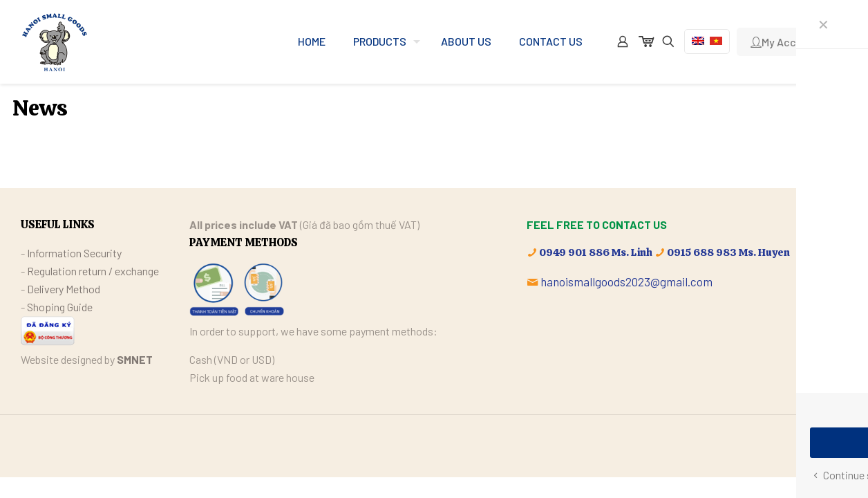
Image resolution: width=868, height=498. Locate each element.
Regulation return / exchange (93, 271)
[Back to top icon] (833, 444)
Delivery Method (64, 289)
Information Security (74, 253)
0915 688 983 (702, 252)
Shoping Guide (60, 307)
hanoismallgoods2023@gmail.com (626, 282)
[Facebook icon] (799, 445)
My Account (785, 42)
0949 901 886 (574, 252)
